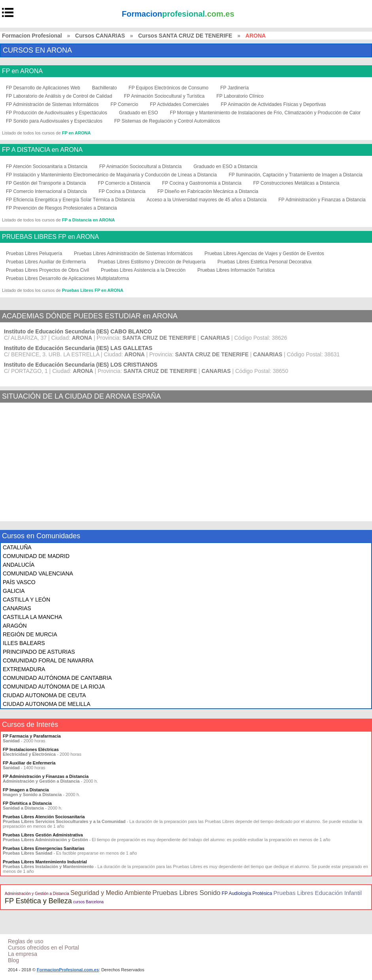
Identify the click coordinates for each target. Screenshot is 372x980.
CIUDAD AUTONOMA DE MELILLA (46, 704)
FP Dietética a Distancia (27, 803)
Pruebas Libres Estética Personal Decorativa (264, 262)
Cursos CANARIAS (100, 36)
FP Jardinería (234, 88)
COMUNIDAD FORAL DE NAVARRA (48, 660)
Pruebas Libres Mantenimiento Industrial (45, 862)
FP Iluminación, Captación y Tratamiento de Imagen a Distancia (296, 175)
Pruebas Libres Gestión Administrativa (43, 835)
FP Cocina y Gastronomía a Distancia (202, 183)
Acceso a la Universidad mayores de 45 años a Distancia (207, 200)
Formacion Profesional (32, 36)
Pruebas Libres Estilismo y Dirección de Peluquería (152, 262)
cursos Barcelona (88, 902)
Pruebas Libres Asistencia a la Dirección (143, 270)
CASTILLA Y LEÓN (26, 600)
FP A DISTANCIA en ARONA (42, 150)
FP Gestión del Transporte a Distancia (46, 183)
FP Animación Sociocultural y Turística (164, 96)
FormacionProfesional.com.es (68, 970)
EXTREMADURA (24, 669)
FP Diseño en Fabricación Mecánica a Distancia (208, 191)
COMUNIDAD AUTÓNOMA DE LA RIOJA (54, 687)
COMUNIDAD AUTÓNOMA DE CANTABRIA (57, 678)
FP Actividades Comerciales (179, 104)
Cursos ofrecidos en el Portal (43, 948)
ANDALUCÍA (19, 565)
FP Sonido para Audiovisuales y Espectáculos (54, 121)
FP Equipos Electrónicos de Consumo (168, 88)
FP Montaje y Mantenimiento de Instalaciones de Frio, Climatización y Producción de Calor (265, 113)
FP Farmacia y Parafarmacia (32, 736)
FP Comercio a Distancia (124, 183)
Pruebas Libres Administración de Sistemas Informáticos (133, 254)
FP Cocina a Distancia (122, 191)
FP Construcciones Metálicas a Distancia (296, 183)
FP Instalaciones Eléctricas (31, 749)
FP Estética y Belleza (38, 901)
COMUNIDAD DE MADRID (36, 556)
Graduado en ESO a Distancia (225, 166)
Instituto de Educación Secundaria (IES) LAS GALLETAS (78, 348)
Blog (13, 960)
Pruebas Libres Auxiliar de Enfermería (46, 262)
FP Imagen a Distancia (26, 790)
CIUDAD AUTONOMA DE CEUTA (44, 695)
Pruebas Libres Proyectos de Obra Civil (47, 270)
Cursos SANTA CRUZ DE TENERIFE (185, 36)
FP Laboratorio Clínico (240, 96)
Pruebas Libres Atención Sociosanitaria (44, 817)
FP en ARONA (22, 71)
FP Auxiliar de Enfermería (29, 763)
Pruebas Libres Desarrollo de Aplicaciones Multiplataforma (67, 278)
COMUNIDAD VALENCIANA (38, 573)
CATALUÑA (17, 547)
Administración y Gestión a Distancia (37, 894)
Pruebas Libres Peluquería (34, 254)
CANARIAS (17, 608)
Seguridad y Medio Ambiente (111, 893)
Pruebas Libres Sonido (187, 893)
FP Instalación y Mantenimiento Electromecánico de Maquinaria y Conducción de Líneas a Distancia (111, 175)
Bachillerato (105, 88)
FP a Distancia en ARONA (89, 220)
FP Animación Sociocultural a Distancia (141, 166)
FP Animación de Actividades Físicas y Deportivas (274, 104)
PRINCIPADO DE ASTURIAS (39, 652)
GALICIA (14, 591)
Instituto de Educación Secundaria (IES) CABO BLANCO (78, 331)
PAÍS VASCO (19, 582)
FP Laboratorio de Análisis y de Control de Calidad (59, 96)
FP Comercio (125, 104)
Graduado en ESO (139, 113)
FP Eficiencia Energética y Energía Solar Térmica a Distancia (70, 200)
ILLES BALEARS (24, 643)
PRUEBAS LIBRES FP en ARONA (50, 237)
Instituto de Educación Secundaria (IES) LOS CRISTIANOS (81, 365)
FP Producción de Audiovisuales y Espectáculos (57, 113)
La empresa (23, 954)
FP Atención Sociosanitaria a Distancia (47, 166)
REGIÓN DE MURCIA (30, 634)
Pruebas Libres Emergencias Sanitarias (44, 848)
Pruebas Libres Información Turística (236, 270)
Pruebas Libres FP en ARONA (93, 290)
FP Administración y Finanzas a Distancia (322, 200)
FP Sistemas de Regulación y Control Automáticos (167, 121)
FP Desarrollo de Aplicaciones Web (43, 88)
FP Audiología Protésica (247, 893)
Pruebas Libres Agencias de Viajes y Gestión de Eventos (264, 254)
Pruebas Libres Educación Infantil (318, 893)
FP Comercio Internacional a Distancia (46, 191)
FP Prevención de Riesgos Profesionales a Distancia (61, 208)
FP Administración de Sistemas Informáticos (52, 104)
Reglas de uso (26, 941)
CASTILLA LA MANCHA (32, 617)
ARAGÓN (15, 626)
